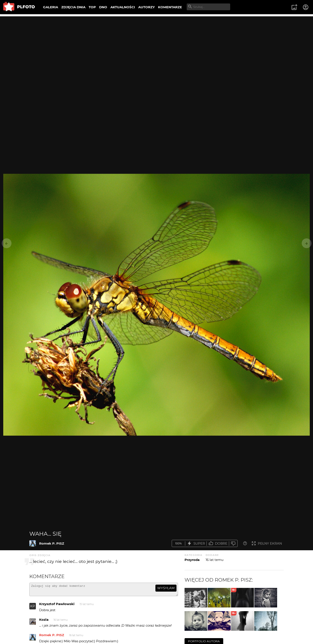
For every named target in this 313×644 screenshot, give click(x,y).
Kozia (44, 621)
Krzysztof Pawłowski (57, 606)
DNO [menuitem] (103, 7)
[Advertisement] (156, 47)
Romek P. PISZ (52, 543)
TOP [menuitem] (92, 7)
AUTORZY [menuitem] (147, 7)
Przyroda (192, 560)
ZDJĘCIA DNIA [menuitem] (73, 7)
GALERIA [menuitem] (51, 7)
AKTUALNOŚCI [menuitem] (123, 7)
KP (33, 608)
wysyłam (166, 588)
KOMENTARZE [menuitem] (170, 7)
